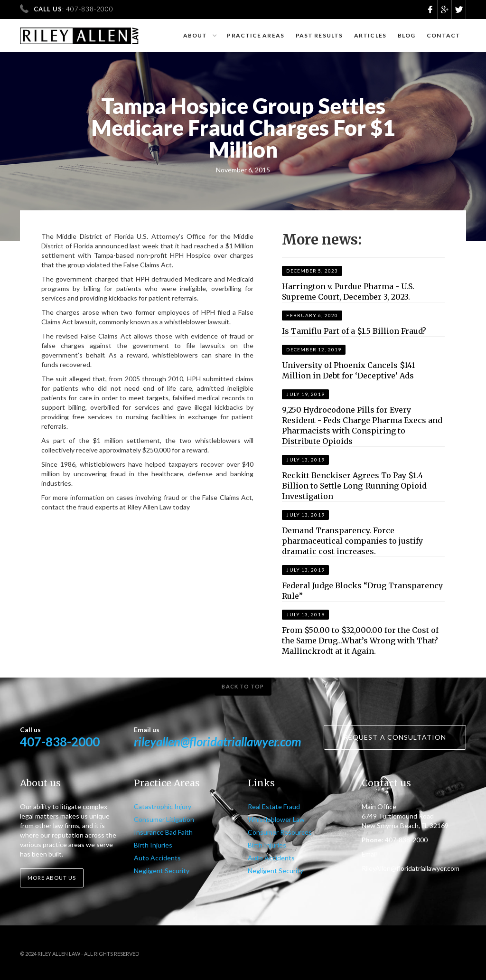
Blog (407, 35)
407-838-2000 (60, 742)
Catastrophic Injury (163, 806)
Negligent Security (162, 871)
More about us (52, 878)
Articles (370, 35)
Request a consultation (395, 737)
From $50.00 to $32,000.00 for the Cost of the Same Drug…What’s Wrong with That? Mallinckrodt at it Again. (360, 641)
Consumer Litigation (164, 819)
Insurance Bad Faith (163, 832)
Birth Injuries (153, 845)
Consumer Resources (280, 832)
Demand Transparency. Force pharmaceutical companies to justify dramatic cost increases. (352, 541)
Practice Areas (255, 35)
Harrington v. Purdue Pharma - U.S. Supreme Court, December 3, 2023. (348, 292)
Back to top (243, 686)
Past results (319, 35)
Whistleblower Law (276, 819)
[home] (79, 32)
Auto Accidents (157, 858)
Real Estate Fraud (274, 806)
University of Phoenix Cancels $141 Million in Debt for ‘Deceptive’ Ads (348, 370)
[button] (200, 36)
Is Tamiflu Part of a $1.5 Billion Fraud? (354, 331)
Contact (444, 35)
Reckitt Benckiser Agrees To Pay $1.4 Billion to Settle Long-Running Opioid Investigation (354, 486)
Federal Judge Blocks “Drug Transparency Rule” (362, 591)
